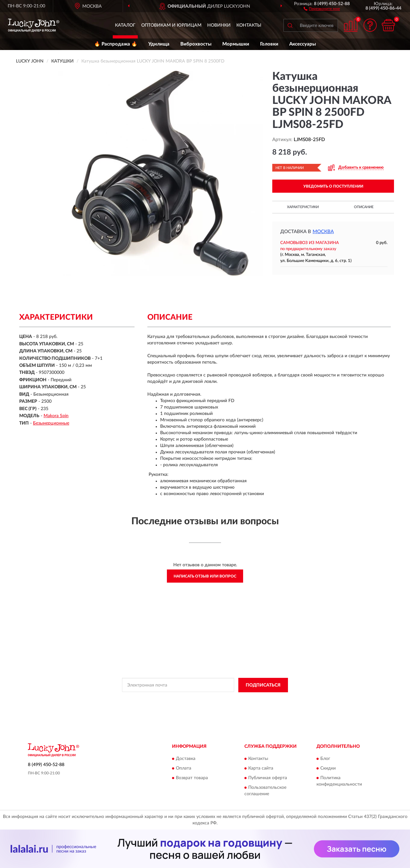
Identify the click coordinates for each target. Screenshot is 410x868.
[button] (322, 8)
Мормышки (236, 44)
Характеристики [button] (303, 207)
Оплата (184, 769)
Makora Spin (56, 416)
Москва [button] (323, 232)
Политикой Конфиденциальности (200, 700)
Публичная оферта (268, 778)
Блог (325, 759)
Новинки (219, 25)
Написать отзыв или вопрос (205, 576)
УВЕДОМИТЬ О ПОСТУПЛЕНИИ (333, 186)
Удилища (159, 44)
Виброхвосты (196, 44)
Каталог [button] (125, 25)
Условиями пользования (257, 700)
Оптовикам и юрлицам (171, 25)
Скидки (328, 769)
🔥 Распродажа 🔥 (116, 44)
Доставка (186, 759)
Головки (269, 44)
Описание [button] (364, 207)
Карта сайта (261, 769)
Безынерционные (51, 423)
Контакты (249, 25)
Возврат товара (192, 778)
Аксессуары (303, 44)
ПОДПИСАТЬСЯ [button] (263, 685)
